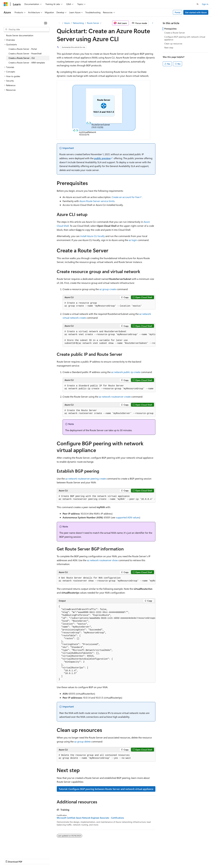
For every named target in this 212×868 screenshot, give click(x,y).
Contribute (55, 859)
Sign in (205, 4)
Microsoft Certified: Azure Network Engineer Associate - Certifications (90, 818)
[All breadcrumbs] (59, 23)
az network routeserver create (115, 397)
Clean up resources (173, 44)
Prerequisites (170, 29)
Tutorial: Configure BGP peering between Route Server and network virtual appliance (106, 789)
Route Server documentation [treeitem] (20, 35)
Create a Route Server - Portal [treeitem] (23, 49)
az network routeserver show (102, 560)
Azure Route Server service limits (97, 201)
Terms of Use (112, 859)
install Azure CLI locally (93, 236)
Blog (42, 859)
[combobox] (27, 29)
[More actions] (153, 23)
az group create (108, 289)
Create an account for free (126, 197)
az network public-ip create (126, 372)
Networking (78, 23)
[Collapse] (46, 23)
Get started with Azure (196, 12)
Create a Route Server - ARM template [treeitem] (27, 63)
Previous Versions (28, 859)
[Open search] (198, 4)
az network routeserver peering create (86, 479)
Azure (67, 23)
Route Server (93, 23)
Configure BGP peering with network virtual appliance (185, 38)
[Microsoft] (6, 4)
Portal (178, 12)
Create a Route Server (175, 33)
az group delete (82, 741)
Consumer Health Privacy (88, 859)
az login (133, 240)
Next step (169, 48)
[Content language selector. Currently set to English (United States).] (18, 851)
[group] (109, 338)
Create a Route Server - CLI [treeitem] (22, 58)
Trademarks (127, 859)
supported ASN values (128, 517)
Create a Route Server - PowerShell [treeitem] (25, 53)
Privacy (67, 859)
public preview (102, 158)
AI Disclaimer (10, 859)
